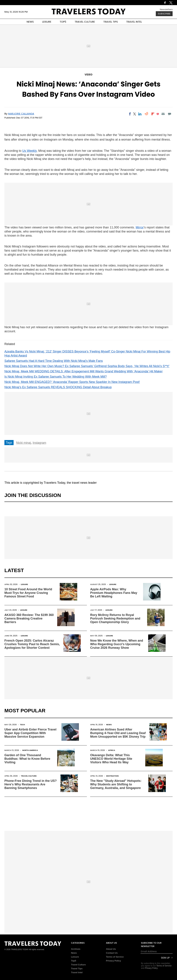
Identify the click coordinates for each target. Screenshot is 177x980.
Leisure (24, 584)
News (109, 725)
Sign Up (165, 958)
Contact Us (112, 953)
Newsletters (166, 9)
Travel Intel (77, 972)
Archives (76, 949)
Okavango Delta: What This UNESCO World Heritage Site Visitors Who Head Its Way (111, 759)
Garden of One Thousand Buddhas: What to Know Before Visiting (27, 759)
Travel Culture (29, 776)
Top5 (73, 961)
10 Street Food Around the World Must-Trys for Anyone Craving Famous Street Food (28, 593)
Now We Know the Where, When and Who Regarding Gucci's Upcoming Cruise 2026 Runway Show (117, 644)
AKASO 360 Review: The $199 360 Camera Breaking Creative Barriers (29, 618)
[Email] (163, 114)
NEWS (30, 22)
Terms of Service (115, 957)
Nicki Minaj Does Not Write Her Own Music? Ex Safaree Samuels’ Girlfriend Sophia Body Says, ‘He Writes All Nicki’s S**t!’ (87, 366)
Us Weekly (29, 151)
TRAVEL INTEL (134, 22)
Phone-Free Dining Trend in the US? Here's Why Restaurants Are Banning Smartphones (31, 784)
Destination (113, 776)
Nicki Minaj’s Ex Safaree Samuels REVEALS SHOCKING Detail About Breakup (58, 387)
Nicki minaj (24, 443)
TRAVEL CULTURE (85, 22)
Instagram (39, 443)
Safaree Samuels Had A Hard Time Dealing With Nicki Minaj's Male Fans (54, 361)
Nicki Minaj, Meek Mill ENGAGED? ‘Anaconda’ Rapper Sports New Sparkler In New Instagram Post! (72, 382)
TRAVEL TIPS (111, 22)
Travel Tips (77, 969)
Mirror (140, 227)
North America (30, 750)
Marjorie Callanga (21, 114)
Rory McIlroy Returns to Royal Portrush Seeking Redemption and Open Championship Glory (115, 618)
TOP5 (63, 22)
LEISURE (47, 22)
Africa (112, 750)
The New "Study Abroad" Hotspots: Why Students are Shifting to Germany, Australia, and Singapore (116, 784)
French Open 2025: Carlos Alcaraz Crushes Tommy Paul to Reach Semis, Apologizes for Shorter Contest (32, 644)
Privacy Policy (114, 961)
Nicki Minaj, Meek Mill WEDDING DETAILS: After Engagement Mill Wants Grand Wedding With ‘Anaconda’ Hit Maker (83, 371)
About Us (111, 949)
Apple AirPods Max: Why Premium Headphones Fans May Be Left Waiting (114, 593)
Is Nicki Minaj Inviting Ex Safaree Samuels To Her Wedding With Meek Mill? (56, 377)
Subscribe (164, 14)
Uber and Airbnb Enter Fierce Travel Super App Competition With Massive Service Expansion (30, 733)
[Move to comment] (170, 114)
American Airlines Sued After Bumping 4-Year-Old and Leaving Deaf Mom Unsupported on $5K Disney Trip (118, 733)
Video (88, 75)
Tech (22, 725)
